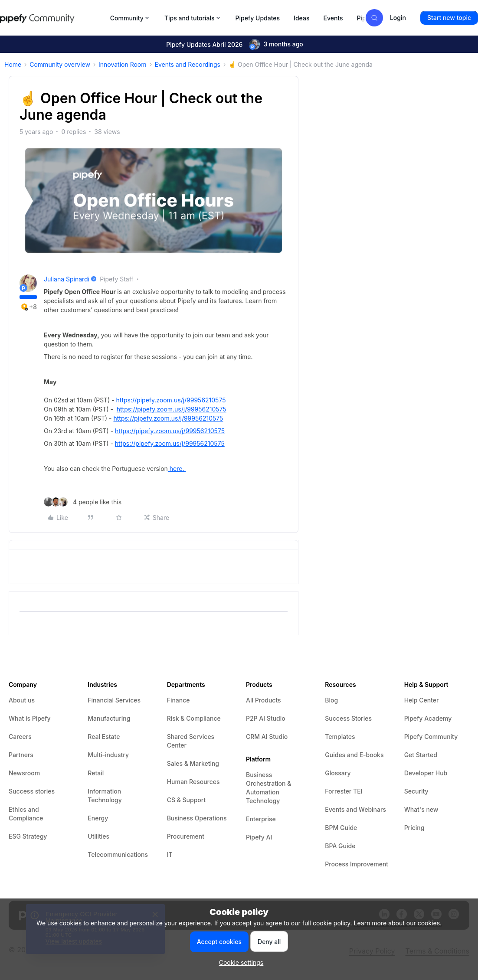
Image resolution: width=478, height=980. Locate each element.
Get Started (421, 755)
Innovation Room (123, 64)
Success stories (32, 791)
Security (416, 791)
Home (13, 64)
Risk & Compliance (194, 718)
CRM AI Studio (267, 737)
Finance (178, 700)
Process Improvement (357, 864)
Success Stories (348, 718)
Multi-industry (108, 755)
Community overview (60, 64)
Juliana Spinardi (67, 279)
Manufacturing (109, 718)
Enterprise (261, 819)
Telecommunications (118, 854)
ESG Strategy (28, 836)
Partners (21, 755)
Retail (96, 773)
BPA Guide (340, 846)
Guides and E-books (354, 755)
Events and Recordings (188, 64)
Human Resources (193, 782)
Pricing (414, 828)
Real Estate (104, 737)
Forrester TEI (344, 791)
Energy (98, 818)
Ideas (301, 18)
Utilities (98, 836)
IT (170, 854)
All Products (264, 700)
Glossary (338, 773)
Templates (340, 737)
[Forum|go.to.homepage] (52, 18)
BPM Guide (341, 828)
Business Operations (197, 818)
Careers (20, 737)
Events (333, 18)
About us (22, 700)
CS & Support (187, 800)
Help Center (422, 700)
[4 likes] (83, 502)
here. (177, 469)
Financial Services (114, 700)
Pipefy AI (259, 837)
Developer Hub (426, 773)
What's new (421, 809)
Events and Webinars (355, 809)
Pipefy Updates (258, 18)
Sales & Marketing (193, 763)
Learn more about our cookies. (398, 923)
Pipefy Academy (428, 718)
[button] (449, 18)
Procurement (186, 836)
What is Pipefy (29, 718)
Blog (331, 700)
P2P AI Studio (266, 718)
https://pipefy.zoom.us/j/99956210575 (171, 400)
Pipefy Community (431, 737)
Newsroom (24, 773)
